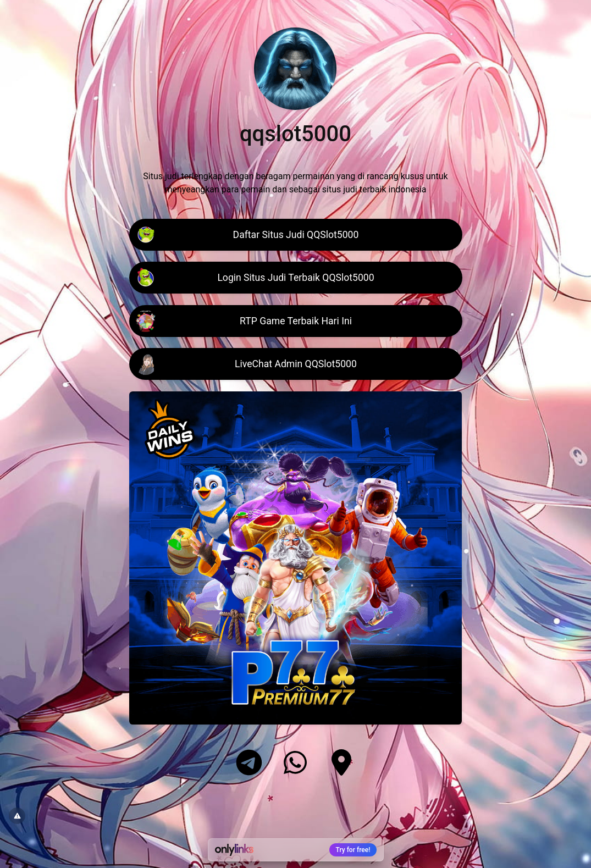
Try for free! (353, 850)
